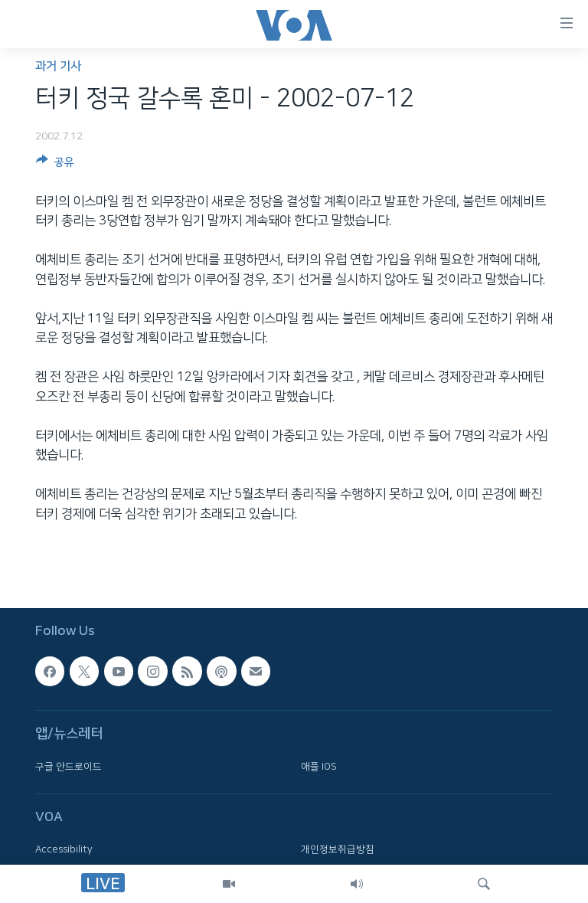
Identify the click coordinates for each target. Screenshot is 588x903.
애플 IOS (319, 766)
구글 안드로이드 (69, 766)
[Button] (55, 165)
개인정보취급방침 (338, 849)
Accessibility (64, 849)
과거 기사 (58, 66)
